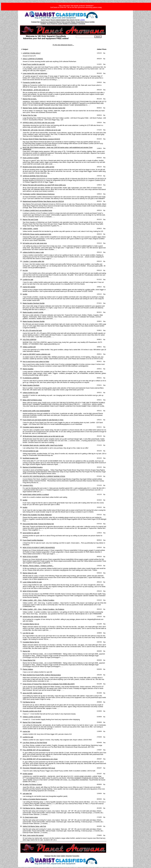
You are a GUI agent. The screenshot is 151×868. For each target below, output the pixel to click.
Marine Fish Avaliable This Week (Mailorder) (37, 515)
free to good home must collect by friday (36, 362)
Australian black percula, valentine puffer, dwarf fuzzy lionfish (43, 445)
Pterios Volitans (28, 669)
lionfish (25, 294)
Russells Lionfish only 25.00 (32, 711)
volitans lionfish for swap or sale (33, 252)
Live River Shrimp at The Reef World (35, 743)
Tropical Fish (35, 22)
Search (48, 20)
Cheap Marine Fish (29, 660)
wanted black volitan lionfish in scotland (36, 495)
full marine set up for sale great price (35, 243)
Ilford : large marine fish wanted (33, 835)
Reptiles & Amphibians (70, 24)
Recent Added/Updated (58, 20)
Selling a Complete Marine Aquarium (35, 799)
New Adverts (71, 20)
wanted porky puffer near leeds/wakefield (36, 411)
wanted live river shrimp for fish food (35, 617)
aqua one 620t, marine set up (32, 693)
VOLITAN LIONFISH (30, 340)
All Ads (77, 20)
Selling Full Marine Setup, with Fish (34, 826)
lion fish (25, 270)
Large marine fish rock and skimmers (35, 73)
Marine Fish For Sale (30, 115)
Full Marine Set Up (29, 702)
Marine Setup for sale (30, 573)
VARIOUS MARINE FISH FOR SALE (35, 176)
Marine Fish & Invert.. (30, 99)
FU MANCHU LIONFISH (31, 378)
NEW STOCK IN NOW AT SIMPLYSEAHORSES (39, 548)
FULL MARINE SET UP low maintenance (36, 750)
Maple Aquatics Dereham (31, 385)
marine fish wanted (29, 287)
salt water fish (27, 794)
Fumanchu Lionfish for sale (32, 83)
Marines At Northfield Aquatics (33, 467)
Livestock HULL (28, 485)
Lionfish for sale (28, 280)
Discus (87, 22)
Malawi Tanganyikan (77, 22)
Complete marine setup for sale (33, 427)
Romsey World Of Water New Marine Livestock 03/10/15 (41, 139)
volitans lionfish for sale (30, 393)
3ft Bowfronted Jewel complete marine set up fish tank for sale (43, 436)
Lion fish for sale (28, 633)
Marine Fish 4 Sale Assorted (32, 722)
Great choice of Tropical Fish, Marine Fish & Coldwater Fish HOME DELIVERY (49, 684)
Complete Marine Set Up (31, 624)
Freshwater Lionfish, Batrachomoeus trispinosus (39, 194)
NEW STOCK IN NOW (30, 557)
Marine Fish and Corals (30, 220)
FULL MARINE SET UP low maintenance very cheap (40, 759)
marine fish (26, 731)
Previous (47, 856)
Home (43, 20)
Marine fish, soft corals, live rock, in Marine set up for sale (42, 130)
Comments (82, 24)
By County (59, 24)
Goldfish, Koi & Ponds (48, 24)
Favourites (76, 856)
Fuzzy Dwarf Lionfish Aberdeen (33, 540)
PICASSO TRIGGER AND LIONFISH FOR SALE (39, 768)
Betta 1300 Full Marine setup (32, 400)
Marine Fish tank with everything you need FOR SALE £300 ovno (44, 185)
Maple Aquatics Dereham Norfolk (34, 303)
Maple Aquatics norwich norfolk (33, 312)
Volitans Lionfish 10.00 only (32, 717)
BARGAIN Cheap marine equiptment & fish (37, 234)
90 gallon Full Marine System (32, 785)
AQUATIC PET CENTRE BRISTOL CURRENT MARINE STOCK (44, 476)
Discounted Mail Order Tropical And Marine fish (38, 524)
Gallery (63, 856)
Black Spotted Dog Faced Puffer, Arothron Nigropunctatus (42, 675)
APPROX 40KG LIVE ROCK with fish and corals (39, 123)
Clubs (58, 856)
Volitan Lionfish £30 (29, 347)
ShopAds (69, 856)
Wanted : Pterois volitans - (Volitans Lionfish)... (38, 566)
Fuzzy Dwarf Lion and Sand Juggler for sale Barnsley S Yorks (43, 420)
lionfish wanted (28, 774)
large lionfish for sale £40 (31, 533)
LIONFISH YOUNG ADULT (32, 53)
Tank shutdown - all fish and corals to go (36, 90)
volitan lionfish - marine (30, 229)
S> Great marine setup (30, 817)
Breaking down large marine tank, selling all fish (38, 167)
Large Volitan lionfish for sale (32, 582)
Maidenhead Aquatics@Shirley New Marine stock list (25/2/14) (43, 201)
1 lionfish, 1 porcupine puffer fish (33, 261)
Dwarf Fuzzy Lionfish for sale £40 (34, 64)
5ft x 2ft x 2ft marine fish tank (32, 331)
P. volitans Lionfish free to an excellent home (37, 210)
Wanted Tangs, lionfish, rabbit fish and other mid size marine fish (44, 108)
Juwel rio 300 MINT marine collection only (37, 354)
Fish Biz (53, 856)
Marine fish (26, 651)
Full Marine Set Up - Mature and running (36, 808)
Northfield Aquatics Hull (30, 458)
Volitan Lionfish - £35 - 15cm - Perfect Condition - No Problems (43, 609)
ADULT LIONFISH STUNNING (33, 59)
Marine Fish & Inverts (63, 22)
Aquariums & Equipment (48, 22)
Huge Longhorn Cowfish (31, 158)
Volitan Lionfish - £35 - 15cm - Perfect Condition (39, 600)
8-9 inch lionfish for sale (31, 451)
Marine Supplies (28, 369)
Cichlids (92, 22)
